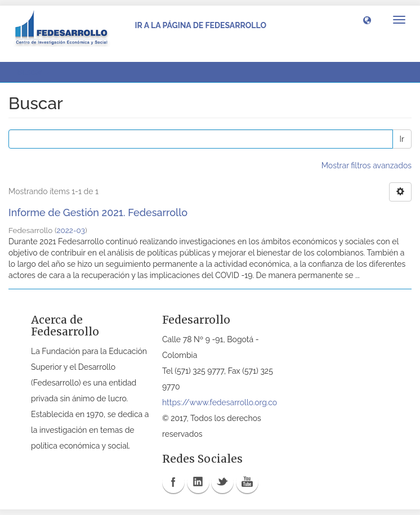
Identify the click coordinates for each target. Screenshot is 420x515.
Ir (402, 139)
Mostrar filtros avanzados (367, 165)
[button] (367, 20)
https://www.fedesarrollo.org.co (220, 402)
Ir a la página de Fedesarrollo (200, 25)
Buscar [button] (33, 72)
